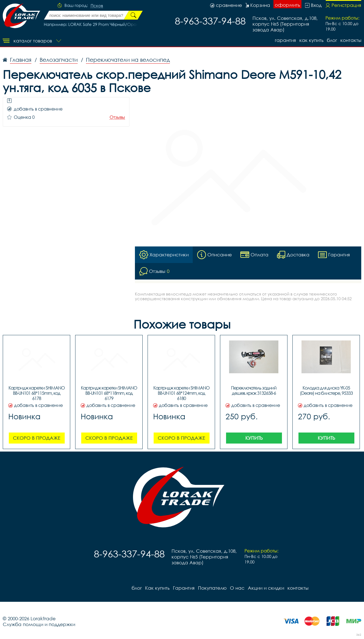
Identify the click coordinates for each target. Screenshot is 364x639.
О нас (237, 588)
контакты (351, 40)
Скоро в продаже (37, 438)
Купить (254, 438)
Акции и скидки (266, 588)
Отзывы (117, 117)
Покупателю (212, 588)
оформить (287, 5)
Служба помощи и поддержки (39, 625)
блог (332, 40)
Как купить (311, 40)
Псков (97, 6)
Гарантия (285, 40)
